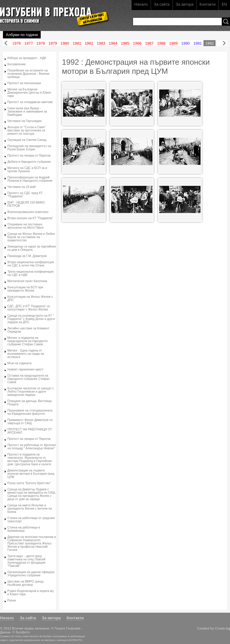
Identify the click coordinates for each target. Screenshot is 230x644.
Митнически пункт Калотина (27, 281)
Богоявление (17, 64)
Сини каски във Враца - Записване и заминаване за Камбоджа (27, 112)
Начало (141, 4)
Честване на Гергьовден (25, 121)
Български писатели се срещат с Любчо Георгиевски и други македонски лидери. (31, 392)
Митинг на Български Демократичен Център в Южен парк (29, 93)
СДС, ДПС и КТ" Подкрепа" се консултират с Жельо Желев (29, 308)
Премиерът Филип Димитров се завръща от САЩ (30, 422)
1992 (210, 43)
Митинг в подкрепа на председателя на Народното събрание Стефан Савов (28, 341)
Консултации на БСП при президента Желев (25, 289)
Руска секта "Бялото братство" (29, 483)
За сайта (162, 4)
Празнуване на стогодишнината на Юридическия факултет (30, 412)
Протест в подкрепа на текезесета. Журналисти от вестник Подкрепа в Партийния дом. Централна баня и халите (29, 459)
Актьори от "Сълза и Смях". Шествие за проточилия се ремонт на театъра (27, 130)
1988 (161, 43)
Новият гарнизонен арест (25, 369)
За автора (185, 4)
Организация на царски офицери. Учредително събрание (31, 574)
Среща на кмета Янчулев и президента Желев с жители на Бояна (30, 509)
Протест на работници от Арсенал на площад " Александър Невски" (32, 447)
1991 (197, 43)
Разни (12, 600)
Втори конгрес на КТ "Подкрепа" (30, 218)
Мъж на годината (19, 363)
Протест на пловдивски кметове (30, 102)
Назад (6, 43)
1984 (113, 43)
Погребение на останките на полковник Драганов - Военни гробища (28, 74)
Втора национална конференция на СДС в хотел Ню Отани (31, 264)
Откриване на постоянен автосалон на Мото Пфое (26, 226)
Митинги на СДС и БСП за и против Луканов (27, 170)
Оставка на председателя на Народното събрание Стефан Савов (28, 379)
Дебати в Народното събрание (29, 162)
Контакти (208, 4)
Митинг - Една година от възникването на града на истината (26, 354)
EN (224, 4)
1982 (89, 43)
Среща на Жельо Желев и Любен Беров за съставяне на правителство (31, 237)
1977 (29, 43)
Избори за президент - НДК (27, 58)
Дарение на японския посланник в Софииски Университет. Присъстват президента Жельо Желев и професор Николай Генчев (32, 543)
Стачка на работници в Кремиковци (24, 529)
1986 (137, 43)
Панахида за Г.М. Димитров (27, 256)
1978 (41, 43)
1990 (186, 43)
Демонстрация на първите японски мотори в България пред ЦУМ (31, 474)
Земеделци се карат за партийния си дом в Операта (32, 248)
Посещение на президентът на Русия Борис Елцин (29, 148)
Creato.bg (222, 628)
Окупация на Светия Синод (27, 140)
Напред (224, 43)
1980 (65, 43)
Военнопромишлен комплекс (28, 212)
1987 (149, 43)
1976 (17, 43)
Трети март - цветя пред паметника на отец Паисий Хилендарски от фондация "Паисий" (26, 561)
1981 (77, 43)
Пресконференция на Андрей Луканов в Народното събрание (30, 179)
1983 (101, 43)
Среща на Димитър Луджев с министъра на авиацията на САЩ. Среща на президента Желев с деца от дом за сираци (32, 494)
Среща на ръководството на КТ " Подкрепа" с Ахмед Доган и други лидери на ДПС (31, 319)
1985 (125, 43)
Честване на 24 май (22, 187)
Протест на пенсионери (24, 83)
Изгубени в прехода (52, 13)
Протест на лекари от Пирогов (29, 156)
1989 (174, 43)
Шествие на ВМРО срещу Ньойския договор (26, 583)
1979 (53, 43)
